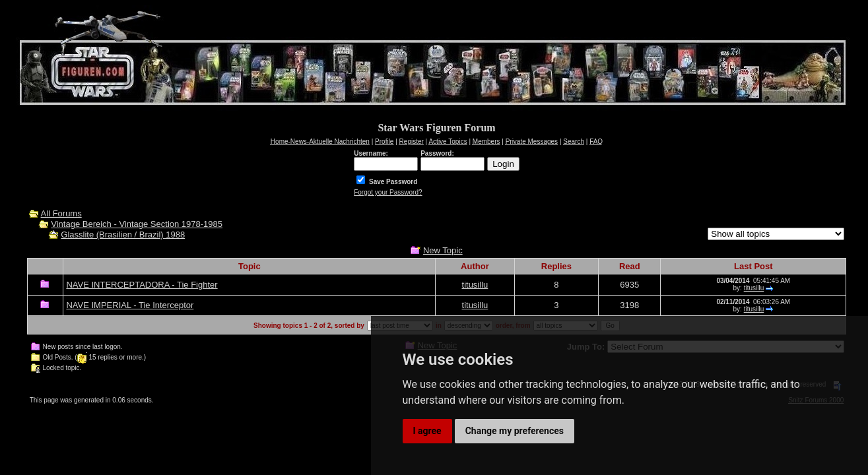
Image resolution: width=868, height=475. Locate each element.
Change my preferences (515, 431)
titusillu (475, 285)
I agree (427, 431)
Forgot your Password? (388, 192)
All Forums (61, 213)
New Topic (443, 250)
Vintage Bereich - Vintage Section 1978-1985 (137, 224)
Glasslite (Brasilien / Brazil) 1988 (123, 235)
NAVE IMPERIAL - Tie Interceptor (130, 305)
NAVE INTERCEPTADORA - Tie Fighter (142, 285)
